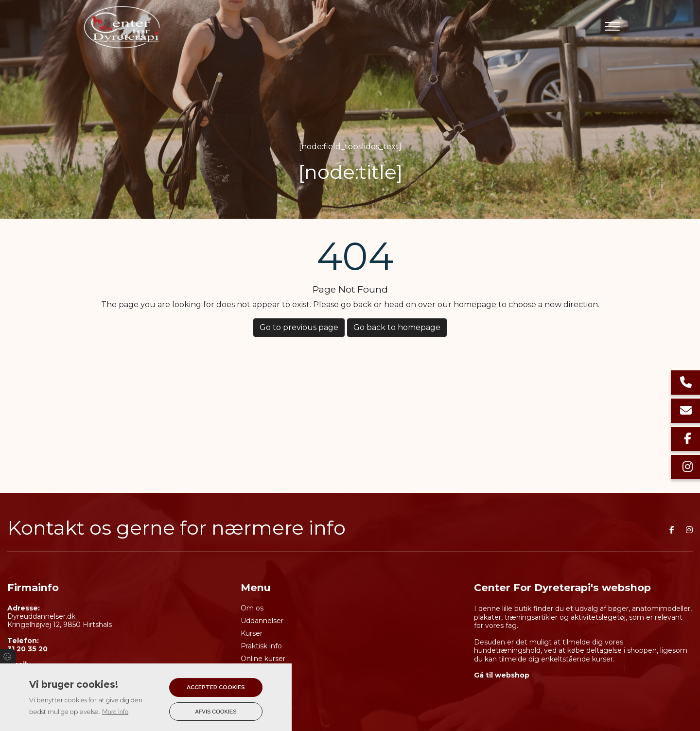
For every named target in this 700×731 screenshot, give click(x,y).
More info (115, 712)
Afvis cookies (216, 712)
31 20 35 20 (27, 649)
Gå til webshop (502, 675)
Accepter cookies (216, 687)
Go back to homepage (397, 327)
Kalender (256, 671)
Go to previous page (299, 327)
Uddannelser (262, 621)
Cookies (8, 656)
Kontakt (254, 696)
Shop (249, 684)
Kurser (252, 633)
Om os (252, 608)
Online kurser (263, 659)
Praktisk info (261, 646)
